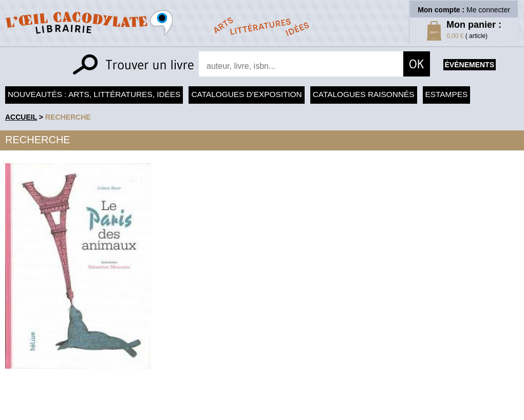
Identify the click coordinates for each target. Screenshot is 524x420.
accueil (21, 117)
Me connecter (488, 10)
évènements (470, 65)
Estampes (447, 94)
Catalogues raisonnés (364, 94)
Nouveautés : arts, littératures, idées (94, 94)
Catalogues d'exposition (246, 94)
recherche (68, 117)
